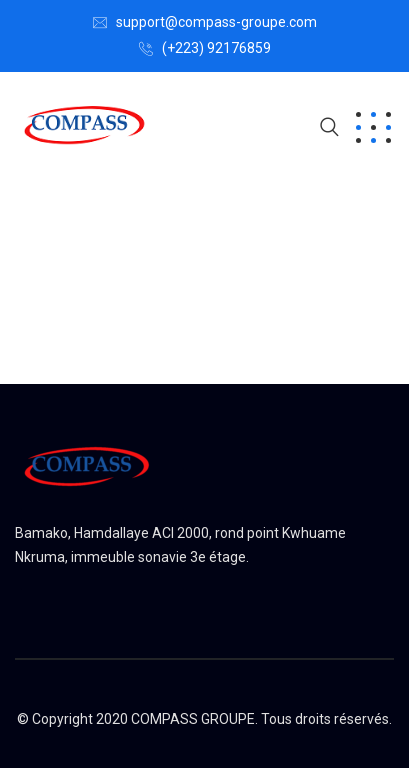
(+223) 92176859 (216, 48)
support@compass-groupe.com (216, 22)
